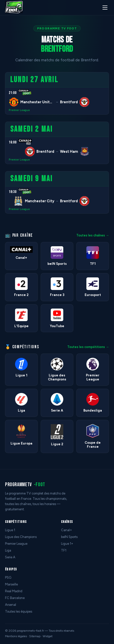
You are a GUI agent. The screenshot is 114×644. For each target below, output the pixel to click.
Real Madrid (14, 591)
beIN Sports (69, 537)
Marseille (11, 584)
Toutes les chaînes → (93, 235)
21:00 (13, 93)
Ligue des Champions (21, 537)
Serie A (10, 557)
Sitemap (35, 636)
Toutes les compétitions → (88, 347)
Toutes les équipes (19, 611)
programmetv (25, 485)
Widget (48, 636)
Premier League (19, 110)
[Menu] (105, 8)
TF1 (64, 550)
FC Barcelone (15, 598)
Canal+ (67, 530)
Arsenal (11, 605)
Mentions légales (16, 636)
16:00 (13, 142)
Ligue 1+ (67, 544)
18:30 (13, 192)
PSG (8, 578)
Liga (8, 550)
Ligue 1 (10, 530)
